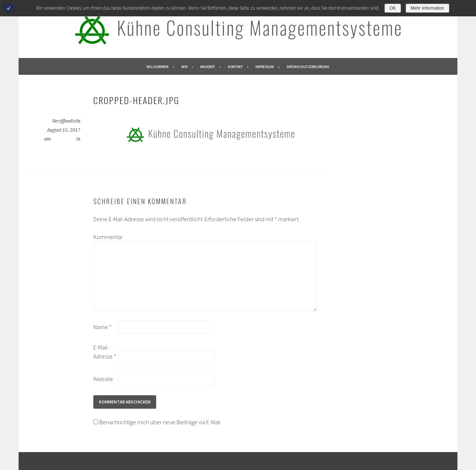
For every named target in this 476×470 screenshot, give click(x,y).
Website (103, 379)
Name (102, 327)
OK (393, 8)
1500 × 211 (64, 139)
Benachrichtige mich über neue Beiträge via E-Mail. (160, 422)
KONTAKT (235, 67)
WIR (184, 67)
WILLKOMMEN (157, 67)
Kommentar (105, 237)
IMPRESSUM (265, 67)
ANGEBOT (208, 67)
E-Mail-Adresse (105, 352)
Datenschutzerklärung (308, 67)
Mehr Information (427, 8)
